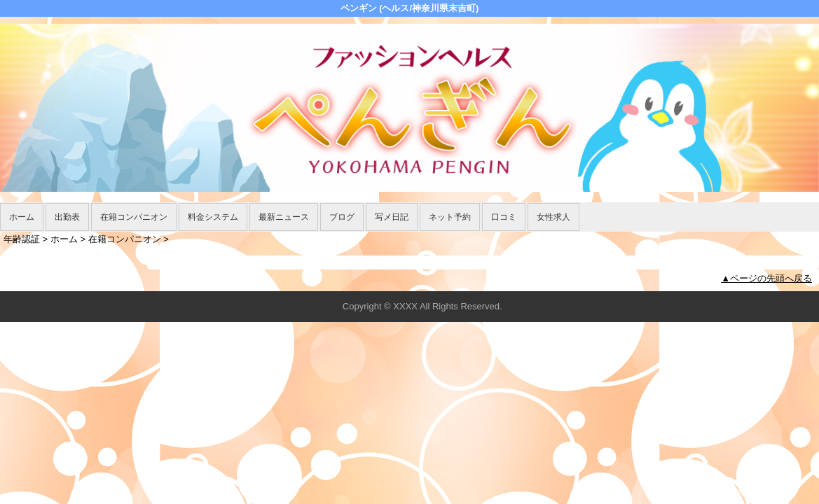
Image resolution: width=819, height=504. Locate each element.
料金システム (213, 217)
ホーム (22, 217)
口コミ (504, 217)
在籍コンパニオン (134, 217)
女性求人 (553, 217)
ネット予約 (450, 217)
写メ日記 (392, 217)
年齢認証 (22, 239)
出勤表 (67, 217)
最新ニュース (284, 217)
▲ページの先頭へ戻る (766, 278)
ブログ (342, 217)
